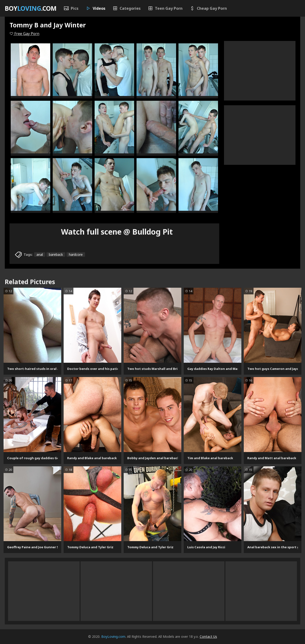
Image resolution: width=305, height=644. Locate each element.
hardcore (76, 254)
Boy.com (31, 8)
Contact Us (208, 636)
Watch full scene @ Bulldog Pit (117, 232)
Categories (127, 8)
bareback (56, 254)
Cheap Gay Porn (208, 8)
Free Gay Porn (24, 34)
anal (40, 254)
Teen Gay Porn (165, 8)
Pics (71, 8)
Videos (95, 8)
